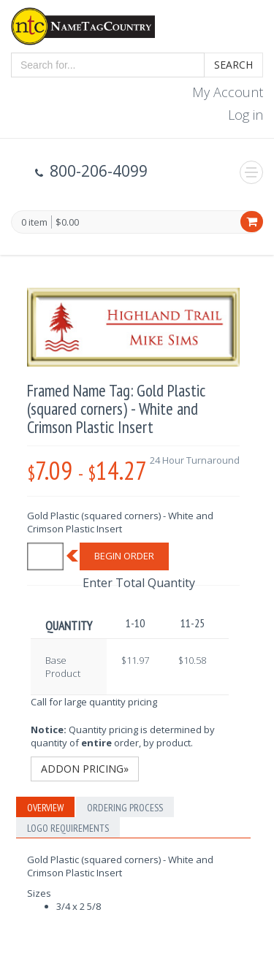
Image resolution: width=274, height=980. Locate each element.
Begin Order (124, 556)
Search (233, 65)
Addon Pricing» (85, 769)
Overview (45, 808)
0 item (34, 223)
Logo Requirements (68, 828)
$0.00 (67, 222)
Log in (246, 115)
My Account (228, 92)
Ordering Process (125, 808)
